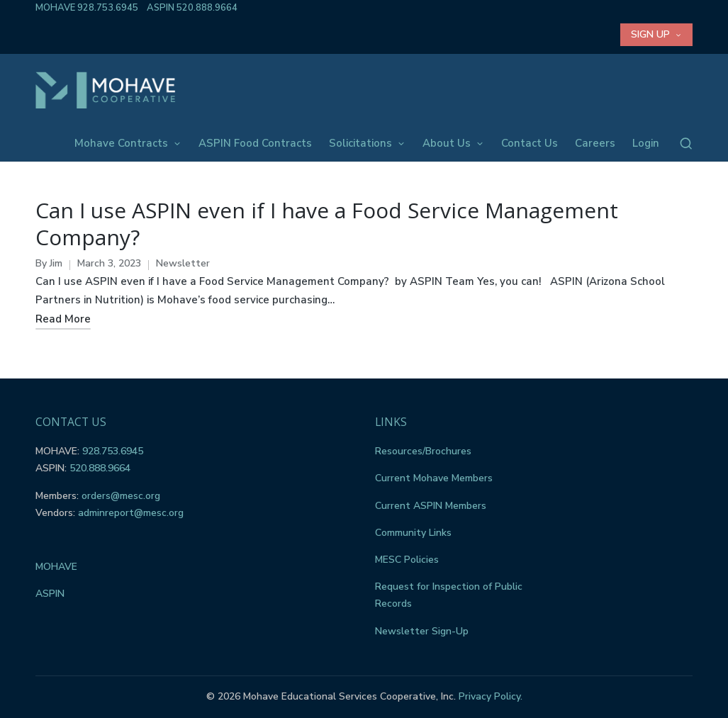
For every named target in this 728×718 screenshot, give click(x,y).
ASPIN (50, 594)
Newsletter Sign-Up (422, 631)
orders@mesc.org (121, 496)
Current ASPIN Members (431, 506)
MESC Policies (407, 560)
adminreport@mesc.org (131, 513)
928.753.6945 (108, 8)
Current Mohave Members (434, 478)
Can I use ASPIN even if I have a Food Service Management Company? (327, 224)
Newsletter (183, 263)
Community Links (413, 533)
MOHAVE (56, 567)
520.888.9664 (207, 8)
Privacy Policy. (491, 696)
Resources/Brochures (423, 451)
